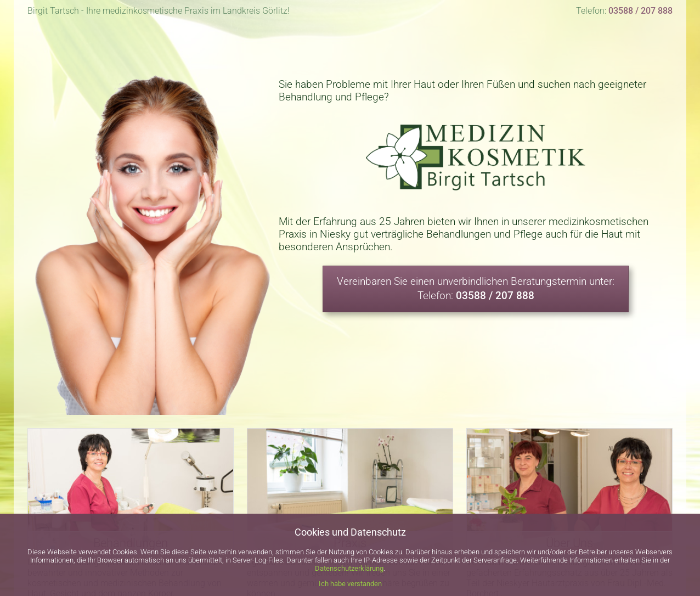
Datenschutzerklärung (349, 568)
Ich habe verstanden (350, 584)
